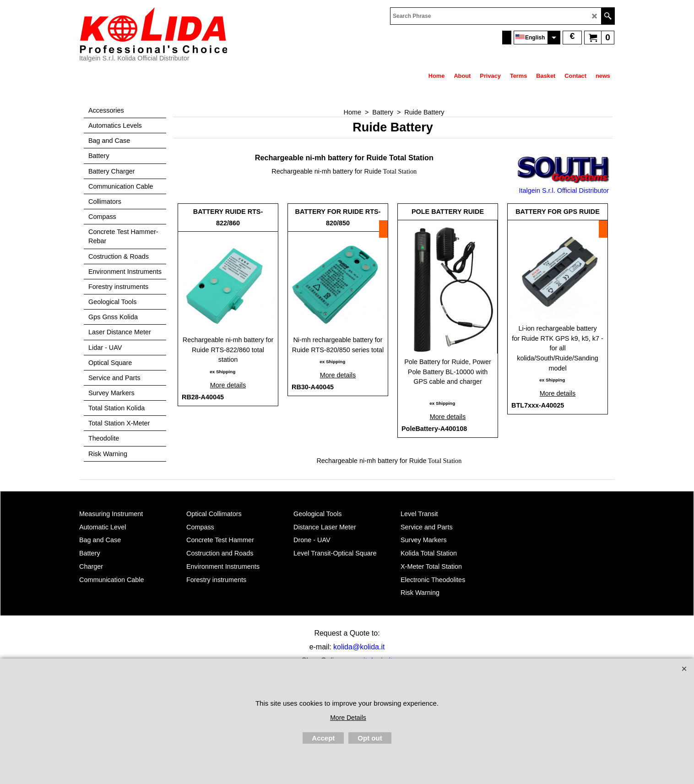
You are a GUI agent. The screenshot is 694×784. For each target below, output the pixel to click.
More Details (348, 718)
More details (228, 385)
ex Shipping (222, 372)
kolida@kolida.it (359, 647)
